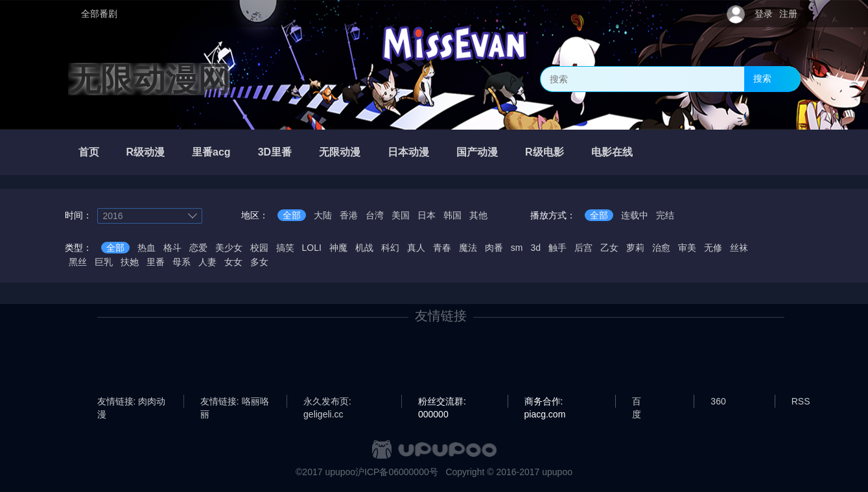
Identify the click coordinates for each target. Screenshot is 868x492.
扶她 (130, 262)
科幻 (390, 248)
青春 (442, 248)
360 (718, 401)
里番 (156, 262)
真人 (416, 248)
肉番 (494, 248)
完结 (665, 215)
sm (517, 248)
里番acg (211, 152)
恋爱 (198, 248)
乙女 (609, 248)
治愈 (661, 248)
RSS (801, 401)
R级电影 (545, 152)
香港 (349, 215)
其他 (478, 215)
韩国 (452, 215)
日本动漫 (408, 152)
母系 (182, 262)
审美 (687, 248)
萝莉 (635, 248)
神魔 (338, 248)
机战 (364, 248)
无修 (713, 248)
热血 (147, 248)
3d (536, 248)
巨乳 (104, 262)
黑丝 (78, 262)
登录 (764, 14)
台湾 (375, 215)
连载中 (635, 215)
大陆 (323, 215)
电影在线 (612, 152)
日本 (427, 215)
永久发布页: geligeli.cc (327, 402)
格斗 (172, 248)
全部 (292, 215)
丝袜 (739, 248)
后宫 (583, 248)
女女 (233, 262)
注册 (788, 14)
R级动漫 (146, 152)
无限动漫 (340, 152)
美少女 (229, 248)
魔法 (468, 248)
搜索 (762, 78)
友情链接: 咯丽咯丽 (235, 402)
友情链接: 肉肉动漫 (132, 402)
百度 (637, 402)
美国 (401, 215)
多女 (259, 262)
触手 (557, 248)
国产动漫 (477, 152)
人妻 (207, 262)
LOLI (312, 248)
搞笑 (285, 248)
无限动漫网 (149, 79)
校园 (259, 248)
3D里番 (275, 152)
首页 (89, 152)
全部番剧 (99, 14)
